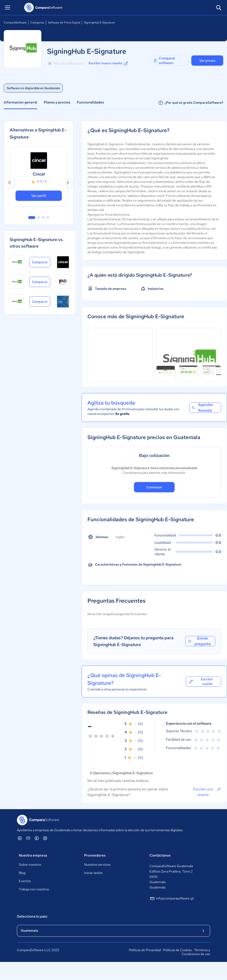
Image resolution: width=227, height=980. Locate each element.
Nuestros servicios (97, 865)
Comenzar (154, 487)
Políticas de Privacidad (145, 950)
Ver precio (207, 61)
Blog (22, 873)
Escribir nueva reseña (109, 63)
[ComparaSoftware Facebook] (37, 838)
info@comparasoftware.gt (172, 899)
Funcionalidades (90, 102)
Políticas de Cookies (177, 950)
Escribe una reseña (207, 792)
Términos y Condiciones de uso (196, 952)
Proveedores (95, 855)
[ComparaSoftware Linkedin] (20, 838)
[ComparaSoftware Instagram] (45, 838)
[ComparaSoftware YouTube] (28, 838)
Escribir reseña (201, 681)
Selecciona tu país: (32, 916)
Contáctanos (160, 855)
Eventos (25, 881)
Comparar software (164, 61)
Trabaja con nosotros (34, 889)
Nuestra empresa (33, 855)
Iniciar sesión (93, 873)
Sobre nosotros (30, 865)
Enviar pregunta (199, 641)
